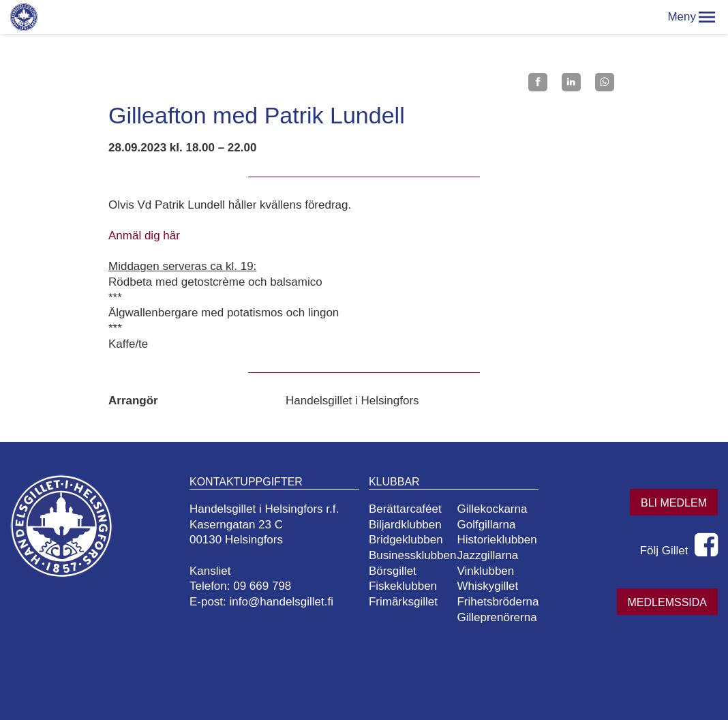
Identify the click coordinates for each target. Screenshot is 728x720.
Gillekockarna (492, 509)
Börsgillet (393, 571)
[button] (707, 17)
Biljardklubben (405, 525)
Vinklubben (485, 571)
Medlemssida (667, 602)
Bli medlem (674, 503)
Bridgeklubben (406, 540)
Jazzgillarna (487, 555)
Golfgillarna (486, 525)
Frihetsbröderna (498, 602)
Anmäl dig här (144, 236)
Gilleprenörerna (497, 617)
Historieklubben (497, 540)
